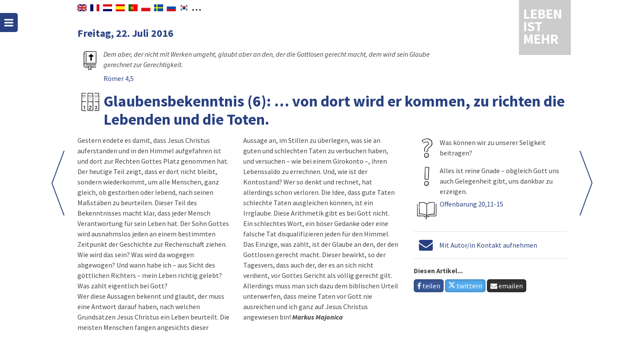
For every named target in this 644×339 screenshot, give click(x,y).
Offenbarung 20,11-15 (472, 204)
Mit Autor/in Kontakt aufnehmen (488, 245)
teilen (429, 286)
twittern (465, 286)
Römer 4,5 (119, 78)
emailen (507, 286)
